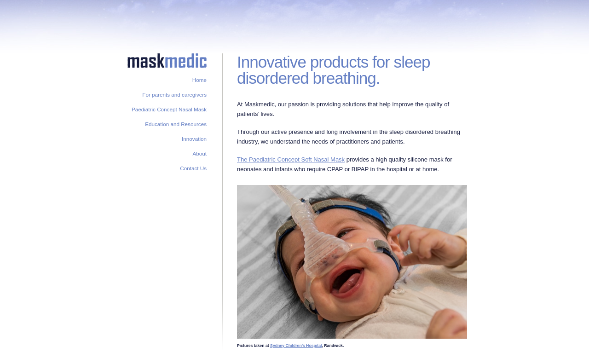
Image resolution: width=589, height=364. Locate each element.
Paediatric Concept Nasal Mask (169, 109)
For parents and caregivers (174, 95)
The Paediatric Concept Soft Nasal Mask (291, 159)
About (199, 153)
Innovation (194, 139)
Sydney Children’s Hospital (296, 346)
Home (199, 80)
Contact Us (193, 168)
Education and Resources (176, 124)
